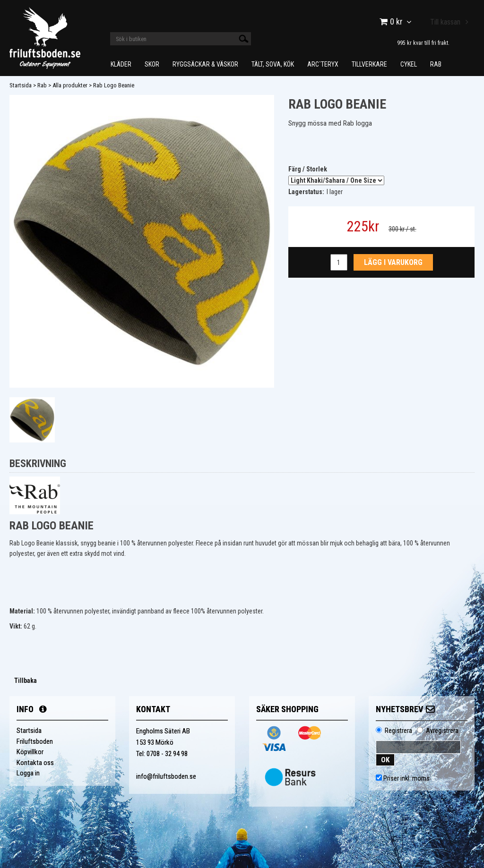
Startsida (21, 85)
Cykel (409, 64)
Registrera (398, 731)
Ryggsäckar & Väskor (205, 64)
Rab (436, 64)
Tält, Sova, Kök (273, 64)
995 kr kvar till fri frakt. (423, 43)
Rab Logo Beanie (114, 85)
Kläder (121, 64)
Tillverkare (369, 64)
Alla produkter (70, 85)
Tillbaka (26, 681)
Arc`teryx (323, 64)
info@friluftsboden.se (166, 776)
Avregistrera (442, 731)
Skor (152, 64)
